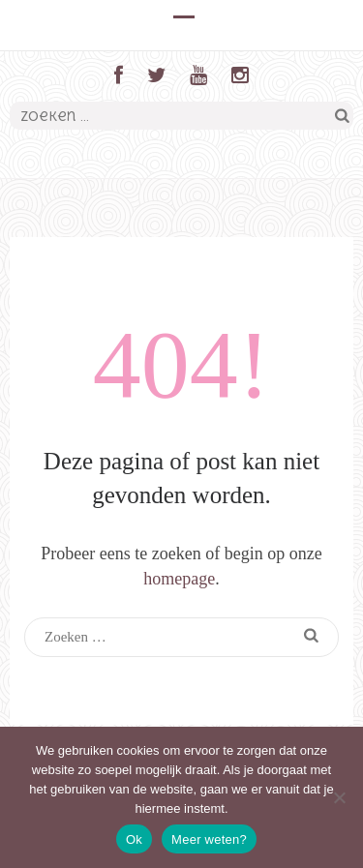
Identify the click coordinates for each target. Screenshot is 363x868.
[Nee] (339, 797)
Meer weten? (209, 839)
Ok (134, 839)
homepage (179, 579)
